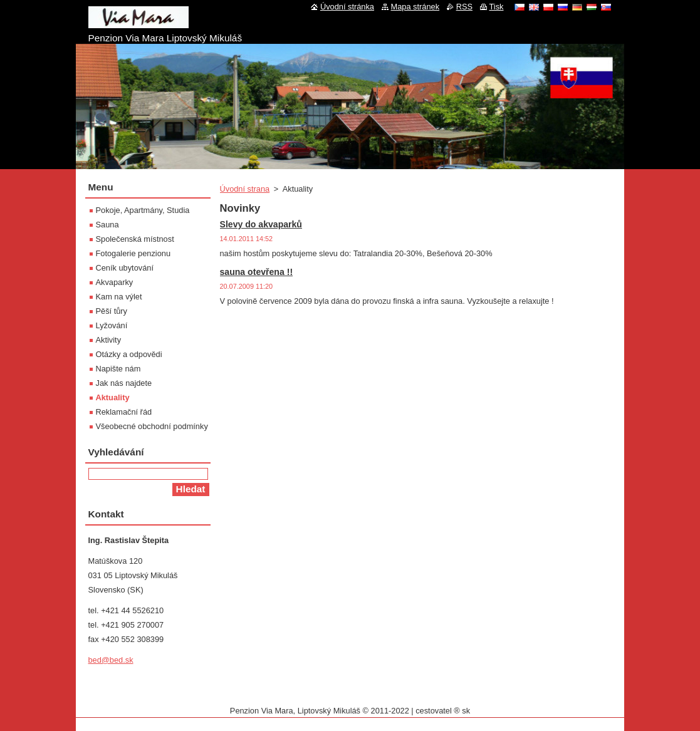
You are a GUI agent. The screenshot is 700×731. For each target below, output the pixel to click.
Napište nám (118, 369)
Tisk (497, 7)
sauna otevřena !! (257, 272)
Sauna (107, 225)
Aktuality (113, 397)
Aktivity (109, 340)
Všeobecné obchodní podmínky (152, 426)
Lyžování (112, 325)
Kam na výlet (119, 297)
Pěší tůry (112, 311)
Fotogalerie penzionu (133, 253)
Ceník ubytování (125, 268)
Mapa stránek (415, 7)
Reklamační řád (124, 412)
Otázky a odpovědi (129, 354)
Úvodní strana (245, 189)
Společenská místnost (135, 239)
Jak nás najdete (124, 383)
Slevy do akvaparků (261, 224)
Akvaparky (115, 282)
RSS (464, 7)
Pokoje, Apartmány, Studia (143, 210)
